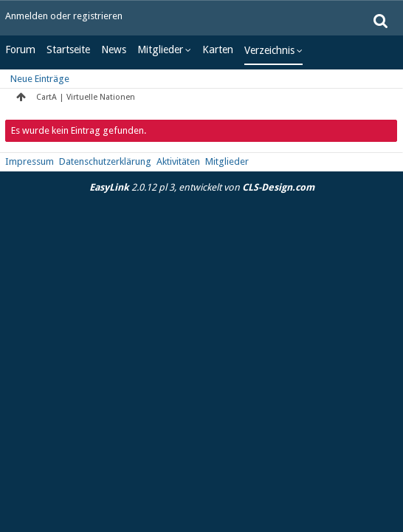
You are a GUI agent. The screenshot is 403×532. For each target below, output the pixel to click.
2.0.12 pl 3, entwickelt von (202, 187)
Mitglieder (160, 50)
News (114, 50)
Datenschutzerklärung (105, 161)
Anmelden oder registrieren (64, 16)
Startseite (68, 50)
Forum (20, 50)
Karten (218, 50)
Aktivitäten (178, 161)
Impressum (30, 161)
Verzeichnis (269, 50)
